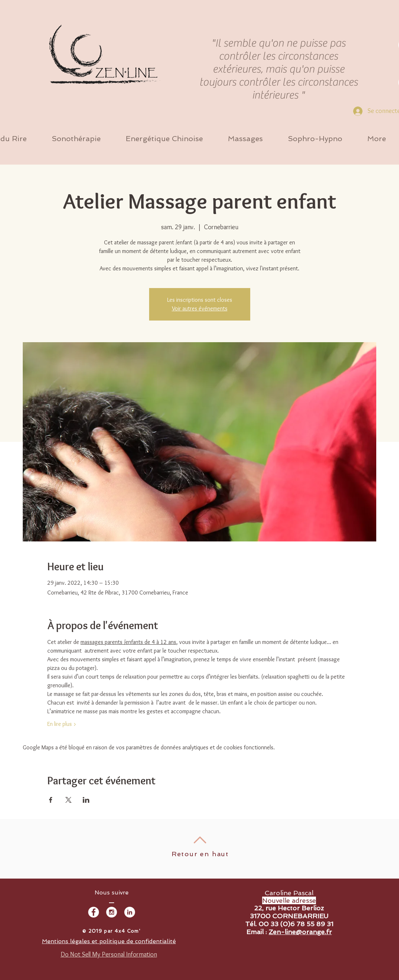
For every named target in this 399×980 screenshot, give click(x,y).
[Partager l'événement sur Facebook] (51, 800)
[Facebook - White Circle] (94, 912)
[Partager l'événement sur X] (68, 800)
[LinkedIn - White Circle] (130, 912)
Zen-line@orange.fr (300, 932)
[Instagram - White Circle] (112, 912)
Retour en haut (200, 854)
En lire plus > (62, 724)
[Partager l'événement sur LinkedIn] (86, 800)
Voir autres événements (200, 308)
